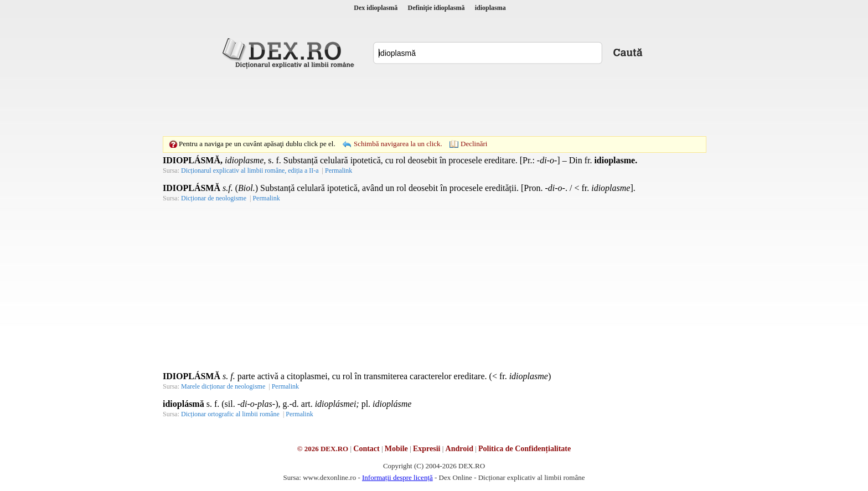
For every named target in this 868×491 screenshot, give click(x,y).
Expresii (427, 449)
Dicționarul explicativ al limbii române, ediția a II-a (250, 170)
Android (459, 449)
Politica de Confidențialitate (525, 449)
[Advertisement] (434, 102)
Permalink (339, 170)
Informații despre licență (397, 477)
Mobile (396, 449)
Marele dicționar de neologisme (223, 386)
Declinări (474, 144)
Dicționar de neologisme (214, 198)
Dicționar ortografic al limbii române (230, 414)
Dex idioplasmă (376, 8)
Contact (366, 449)
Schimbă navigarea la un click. (398, 144)
